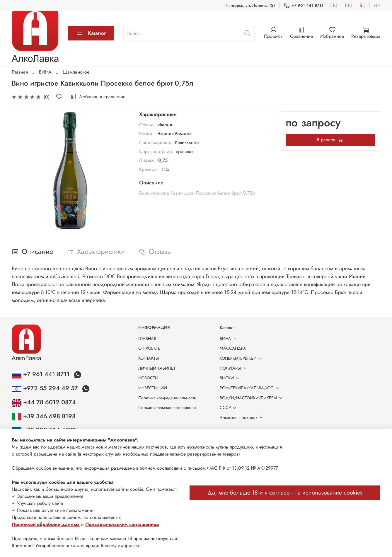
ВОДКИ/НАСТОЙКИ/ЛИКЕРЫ (252, 398)
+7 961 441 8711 (304, 5)
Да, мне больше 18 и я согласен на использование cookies (285, 493)
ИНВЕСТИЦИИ (153, 388)
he (377, 6)
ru (363, 6)
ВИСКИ (231, 378)
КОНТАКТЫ (149, 358)
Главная (20, 72)
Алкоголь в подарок (242, 417)
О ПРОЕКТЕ (149, 348)
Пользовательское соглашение (167, 407)
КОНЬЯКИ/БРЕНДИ (242, 358)
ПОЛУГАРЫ (234, 368)
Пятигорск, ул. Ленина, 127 (250, 5)
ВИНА (45, 72)
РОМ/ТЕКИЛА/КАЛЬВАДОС (250, 388)
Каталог (91, 33)
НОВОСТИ (148, 378)
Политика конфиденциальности (167, 398)
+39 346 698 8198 (44, 416)
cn (333, 6)
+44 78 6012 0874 (44, 402)
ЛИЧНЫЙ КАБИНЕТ (157, 368)
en (348, 6)
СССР (229, 407)
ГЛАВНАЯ (147, 339)
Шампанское (76, 72)
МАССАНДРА (233, 348)
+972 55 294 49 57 (46, 388)
